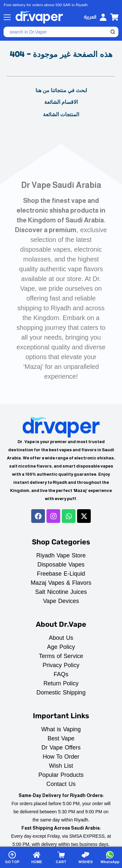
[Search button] (113, 32)
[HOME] (36, 857)
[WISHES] (86, 857)
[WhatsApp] (110, 857)
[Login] (103, 17)
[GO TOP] (12, 857)
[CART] (61, 857)
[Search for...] (56, 32)
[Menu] (7, 17)
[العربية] (90, 17)
